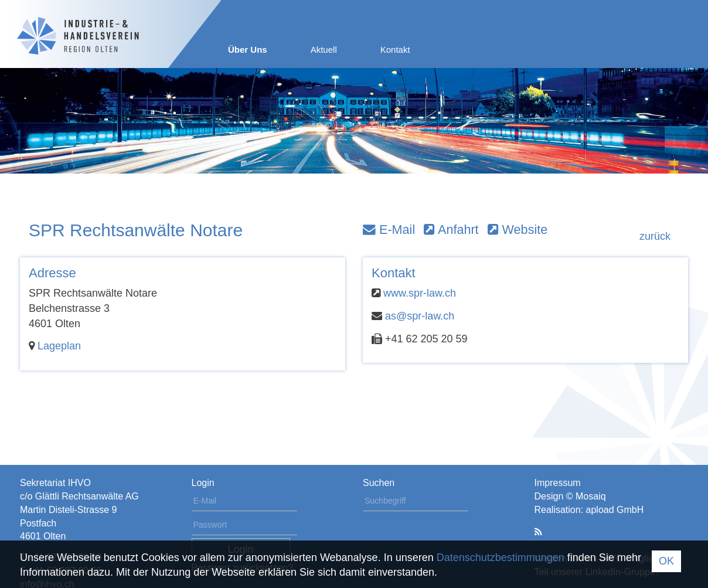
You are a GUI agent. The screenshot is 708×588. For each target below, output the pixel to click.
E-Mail (389, 230)
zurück (655, 236)
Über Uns (248, 50)
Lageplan (59, 346)
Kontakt (395, 50)
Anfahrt (451, 230)
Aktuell (324, 50)
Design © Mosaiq (570, 496)
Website (518, 230)
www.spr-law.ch (420, 293)
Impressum (558, 483)
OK (666, 561)
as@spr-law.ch (420, 316)
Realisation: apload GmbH (589, 510)
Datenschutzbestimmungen (501, 558)
